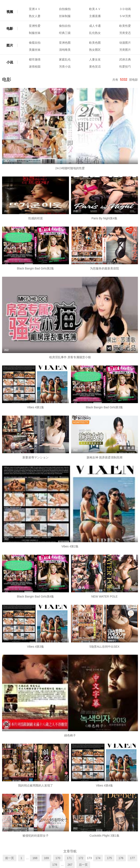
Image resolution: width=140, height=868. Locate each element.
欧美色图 (95, 43)
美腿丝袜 (35, 50)
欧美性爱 (125, 26)
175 (109, 858)
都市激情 (35, 59)
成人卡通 (95, 26)
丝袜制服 (65, 16)
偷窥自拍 (35, 43)
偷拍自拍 (65, 26)
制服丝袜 (35, 33)
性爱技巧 (125, 67)
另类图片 (125, 50)
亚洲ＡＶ (35, 9)
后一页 (83, 865)
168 (35, 858)
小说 (10, 62)
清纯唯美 (65, 50)
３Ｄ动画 (125, 9)
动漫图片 (125, 43)
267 (70, 865)
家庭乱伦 (65, 59)
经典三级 (65, 33)
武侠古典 (125, 59)
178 (55, 865)
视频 (10, 12)
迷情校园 (35, 67)
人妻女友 (95, 59)
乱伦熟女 (95, 33)
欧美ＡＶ (95, 9)
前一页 (10, 858)
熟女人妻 (35, 16)
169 (46, 858)
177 (132, 858)
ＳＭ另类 (125, 16)
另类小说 (65, 67)
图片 (10, 45)
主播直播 (95, 16)
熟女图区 (95, 50)
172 (81, 858)
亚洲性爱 (35, 26)
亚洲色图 (65, 43)
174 (98, 858)
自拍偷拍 (65, 9)
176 (121, 858)
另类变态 (125, 33)
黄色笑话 (95, 67)
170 (58, 858)
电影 (10, 29)
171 (69, 858)
